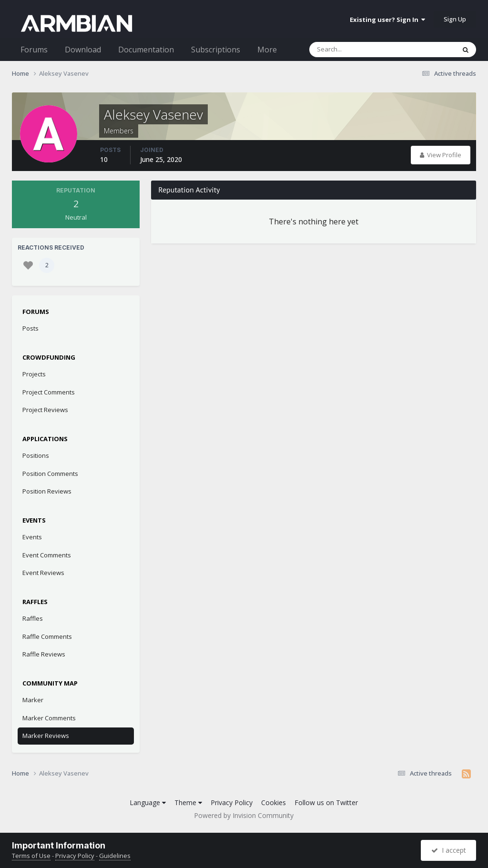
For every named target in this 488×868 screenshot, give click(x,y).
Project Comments (49, 392)
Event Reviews (43, 573)
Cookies (274, 802)
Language (148, 802)
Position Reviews (47, 491)
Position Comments (50, 474)
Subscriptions (216, 50)
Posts (30, 328)
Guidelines (115, 856)
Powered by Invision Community (244, 815)
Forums (34, 50)
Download (83, 50)
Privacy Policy (232, 802)
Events (32, 537)
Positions (36, 455)
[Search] (357, 50)
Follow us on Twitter (326, 802)
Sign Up (455, 19)
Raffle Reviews (44, 654)
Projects (34, 374)
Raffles (33, 618)
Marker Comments (49, 718)
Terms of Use (31, 856)
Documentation (146, 50)
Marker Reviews (46, 736)
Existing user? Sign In (387, 20)
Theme (188, 802)
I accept (449, 850)
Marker (33, 700)
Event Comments (47, 555)
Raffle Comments (47, 636)
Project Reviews (45, 410)
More (267, 50)
